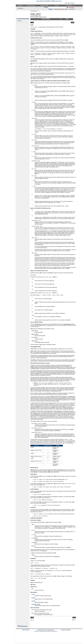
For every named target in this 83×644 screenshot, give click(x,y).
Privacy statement (26, 630)
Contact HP (21, 8)
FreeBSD (53, 1)
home (38, 1)
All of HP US (72, 9)
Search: (46, 7)
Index (67, 19)
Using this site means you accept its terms (46, 630)
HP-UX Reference (34, 11)
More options (72, 8)
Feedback (20, 21)
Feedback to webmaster (66, 630)
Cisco (60, 1)
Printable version (23, 626)
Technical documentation (23, 19)
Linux (57, 1)
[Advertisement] (7, 321)
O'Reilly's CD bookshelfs (45, 1)
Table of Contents (46, 19)
